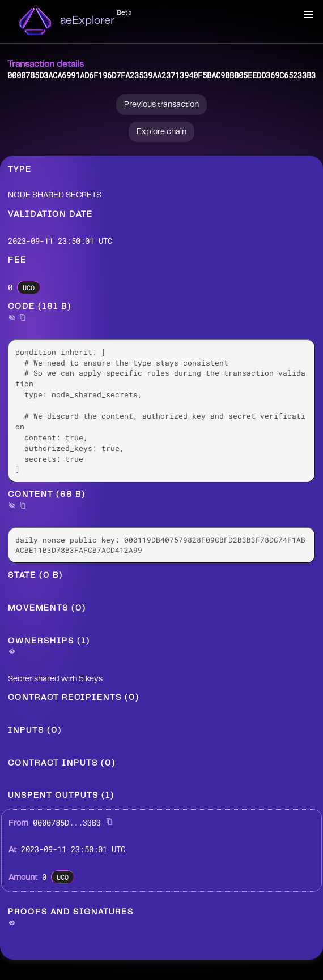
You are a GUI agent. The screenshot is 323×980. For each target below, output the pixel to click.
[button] (308, 15)
